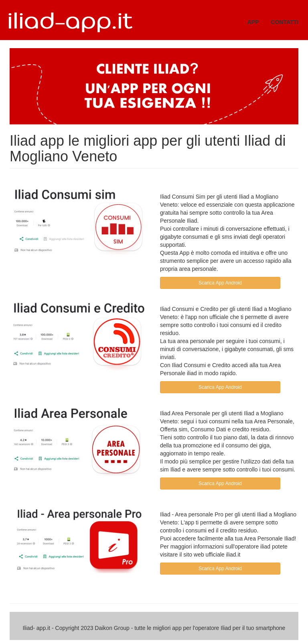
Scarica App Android (220, 283)
